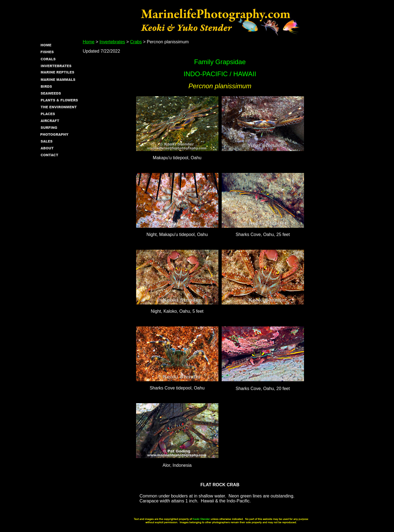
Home (89, 42)
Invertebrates (112, 42)
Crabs (136, 42)
